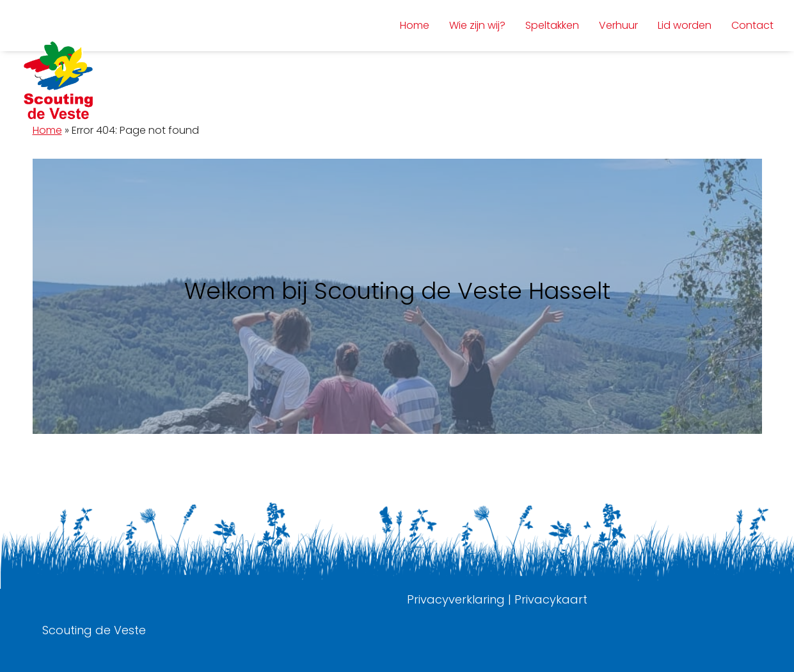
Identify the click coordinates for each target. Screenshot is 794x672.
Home (47, 130)
